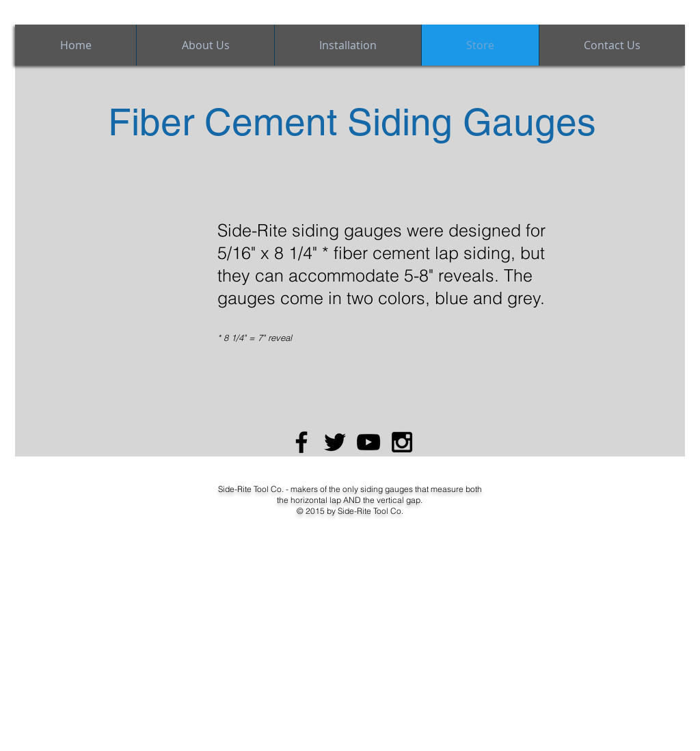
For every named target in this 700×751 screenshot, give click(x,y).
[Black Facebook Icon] (301, 442)
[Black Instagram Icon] (402, 442)
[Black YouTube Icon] (368, 442)
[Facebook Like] (51, 468)
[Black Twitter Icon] (335, 442)
